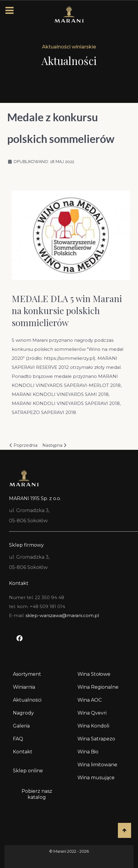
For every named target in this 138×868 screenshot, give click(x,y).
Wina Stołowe (94, 674)
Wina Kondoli (93, 726)
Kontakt (23, 752)
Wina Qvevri (92, 713)
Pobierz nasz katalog (37, 794)
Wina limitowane (97, 765)
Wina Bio (88, 752)
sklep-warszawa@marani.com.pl (62, 615)
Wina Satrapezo (96, 739)
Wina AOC (90, 700)
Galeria (21, 726)
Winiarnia (24, 687)
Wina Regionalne (98, 687)
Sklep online (28, 771)
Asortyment (27, 674)
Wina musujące (96, 778)
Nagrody (23, 713)
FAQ (18, 739)
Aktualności (27, 700)
